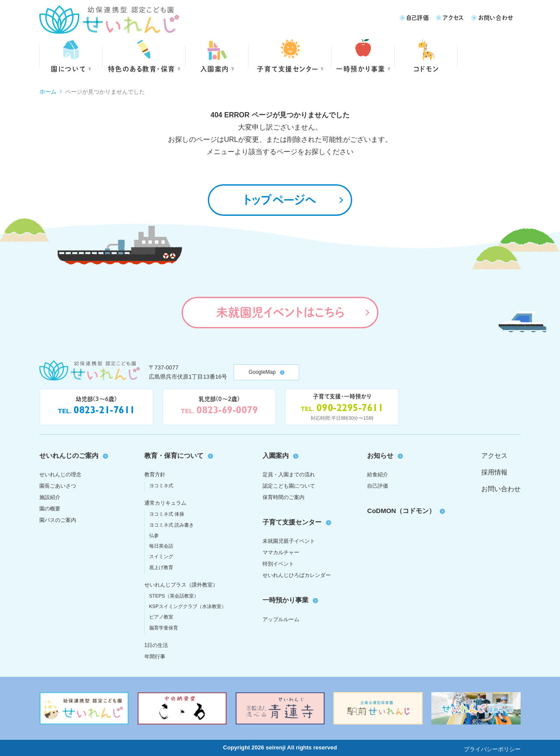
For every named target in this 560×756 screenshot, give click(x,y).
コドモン (426, 69)
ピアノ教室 (161, 617)
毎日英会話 (161, 546)
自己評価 (418, 17)
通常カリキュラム (165, 503)
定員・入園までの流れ (289, 475)
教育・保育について (174, 455)
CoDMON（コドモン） (401, 511)
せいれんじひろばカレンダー (297, 575)
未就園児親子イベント (289, 541)
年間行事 (155, 657)
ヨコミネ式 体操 (167, 514)
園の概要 (50, 509)
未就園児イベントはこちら (280, 312)
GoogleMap (262, 372)
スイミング (161, 556)
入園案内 (215, 69)
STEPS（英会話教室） (174, 596)
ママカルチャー (281, 552)
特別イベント (278, 564)
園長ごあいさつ (58, 486)
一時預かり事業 (285, 600)
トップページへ (280, 200)
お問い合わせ (496, 17)
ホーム (48, 92)
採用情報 (494, 472)
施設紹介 (50, 497)
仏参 (154, 535)
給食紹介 (378, 475)
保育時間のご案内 (283, 497)
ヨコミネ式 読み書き (171, 525)
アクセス (453, 17)
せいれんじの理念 (60, 475)
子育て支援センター (288, 69)
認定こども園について (289, 486)
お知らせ (380, 455)
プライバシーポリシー (492, 749)
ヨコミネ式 (161, 485)
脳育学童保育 (164, 628)
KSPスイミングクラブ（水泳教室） (188, 606)
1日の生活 (156, 645)
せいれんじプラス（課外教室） (181, 585)
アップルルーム (281, 619)
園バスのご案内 (58, 520)
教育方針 (155, 475)
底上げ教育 (161, 567)
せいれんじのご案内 (69, 455)
